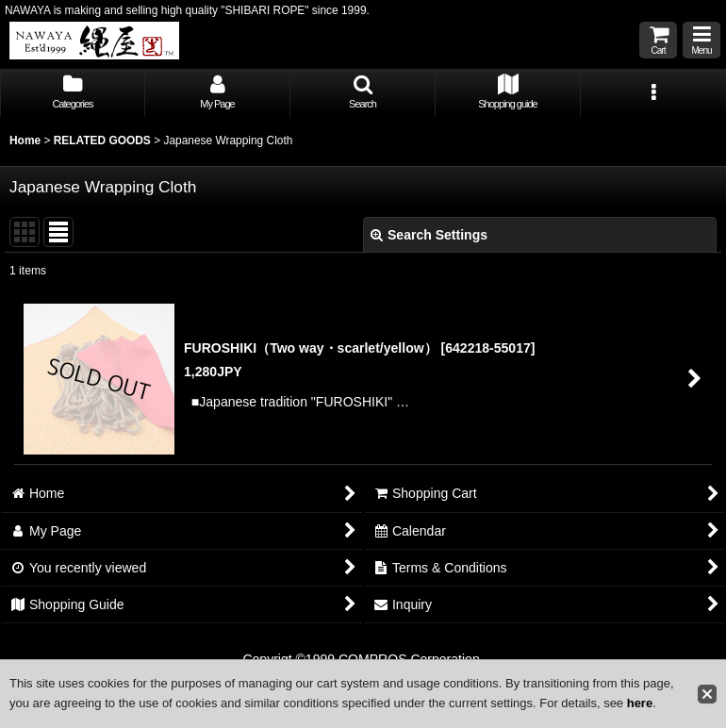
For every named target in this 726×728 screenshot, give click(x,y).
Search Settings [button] (429, 235)
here (640, 703)
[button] (701, 40)
